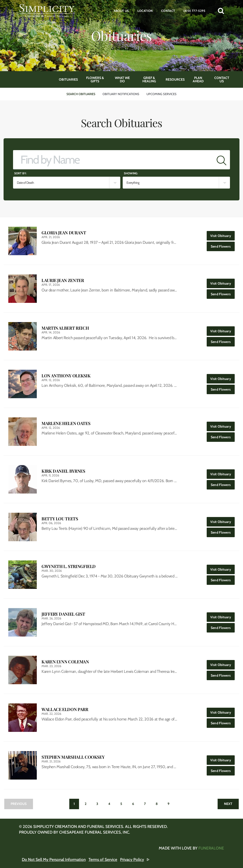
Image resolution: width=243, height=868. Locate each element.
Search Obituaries (81, 94)
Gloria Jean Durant (64, 233)
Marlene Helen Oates (66, 423)
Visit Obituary (222, 234)
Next (228, 804)
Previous (19, 804)
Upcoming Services (161, 94)
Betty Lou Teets (60, 519)
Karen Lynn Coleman (65, 662)
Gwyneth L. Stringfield (69, 566)
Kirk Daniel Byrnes (63, 471)
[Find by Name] (113, 160)
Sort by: (20, 173)
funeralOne (211, 848)
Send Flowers (223, 245)
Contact (168, 11)
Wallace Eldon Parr (65, 709)
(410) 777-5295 (194, 11)
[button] (221, 11)
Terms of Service (103, 859)
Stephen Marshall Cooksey (73, 757)
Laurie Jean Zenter (63, 280)
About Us (121, 11)
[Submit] (222, 160)
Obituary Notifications (121, 94)
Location (145, 11)
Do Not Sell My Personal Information (54, 859)
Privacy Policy (132, 859)
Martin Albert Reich (65, 328)
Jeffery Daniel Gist (63, 614)
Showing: (131, 173)
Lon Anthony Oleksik (66, 376)
